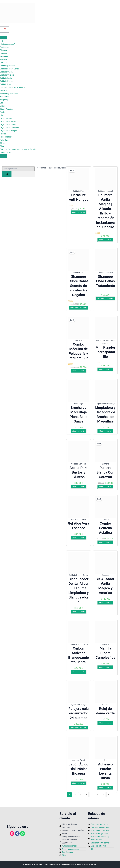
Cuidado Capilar (7, 72)
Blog (2, 146)
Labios (3, 103)
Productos (4, 47)
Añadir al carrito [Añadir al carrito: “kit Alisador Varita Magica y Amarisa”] (105, 603)
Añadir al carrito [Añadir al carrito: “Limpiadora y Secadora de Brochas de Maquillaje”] (105, 431)
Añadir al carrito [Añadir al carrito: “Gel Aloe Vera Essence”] (79, 538)
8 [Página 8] (109, 795)
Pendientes (5, 56)
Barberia (4, 90)
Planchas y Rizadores (9, 94)
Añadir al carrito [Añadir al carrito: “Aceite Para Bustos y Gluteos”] (79, 487)
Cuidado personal (7, 66)
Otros (2, 143)
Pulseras (4, 60)
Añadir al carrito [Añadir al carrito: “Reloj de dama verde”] (105, 723)
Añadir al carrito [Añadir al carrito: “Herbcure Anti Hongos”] (79, 212)
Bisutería (4, 50)
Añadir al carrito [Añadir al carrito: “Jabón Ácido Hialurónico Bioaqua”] (79, 783)
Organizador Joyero (8, 121)
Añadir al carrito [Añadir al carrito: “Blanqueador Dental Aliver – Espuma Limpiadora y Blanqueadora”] (79, 612)
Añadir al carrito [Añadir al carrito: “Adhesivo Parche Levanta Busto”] (105, 788)
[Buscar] (7, 174)
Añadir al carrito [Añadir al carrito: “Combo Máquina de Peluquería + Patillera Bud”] (79, 371)
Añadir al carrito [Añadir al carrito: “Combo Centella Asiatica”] (105, 542)
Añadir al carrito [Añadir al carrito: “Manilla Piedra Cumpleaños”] (105, 667)
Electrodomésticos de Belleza (12, 87)
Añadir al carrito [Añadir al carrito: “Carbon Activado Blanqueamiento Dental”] (79, 672)
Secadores (4, 97)
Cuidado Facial (6, 78)
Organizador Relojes (8, 131)
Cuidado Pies (6, 84)
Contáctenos (5, 152)
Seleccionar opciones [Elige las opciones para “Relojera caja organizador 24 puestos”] (79, 728)
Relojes (3, 134)
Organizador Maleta (8, 125)
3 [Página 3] (81, 795)
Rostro (3, 112)
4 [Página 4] (86, 795)
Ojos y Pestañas (7, 109)
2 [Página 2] (75, 795)
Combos (4, 63)
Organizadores (6, 118)
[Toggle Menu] (4, 38)
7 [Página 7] (103, 795)
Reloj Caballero (6, 137)
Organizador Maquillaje (10, 128)
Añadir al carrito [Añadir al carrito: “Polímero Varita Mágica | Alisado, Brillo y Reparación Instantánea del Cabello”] (105, 240)
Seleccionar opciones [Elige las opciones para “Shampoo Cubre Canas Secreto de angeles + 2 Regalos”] (79, 308)
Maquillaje (4, 100)
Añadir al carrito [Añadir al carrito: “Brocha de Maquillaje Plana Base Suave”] (79, 431)
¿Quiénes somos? (7, 44)
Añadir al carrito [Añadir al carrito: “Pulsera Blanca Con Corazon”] (105, 487)
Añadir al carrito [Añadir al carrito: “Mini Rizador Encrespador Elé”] (105, 369)
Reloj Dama (5, 140)
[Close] (4, 156)
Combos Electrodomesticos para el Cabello (18, 149)
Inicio (2, 41)
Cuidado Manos (7, 81)
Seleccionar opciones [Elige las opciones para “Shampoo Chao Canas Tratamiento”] (105, 298)
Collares (3, 53)
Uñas (2, 115)
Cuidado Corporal (7, 75)
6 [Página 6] (97, 795)
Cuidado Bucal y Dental (10, 69)
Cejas (2, 106)
